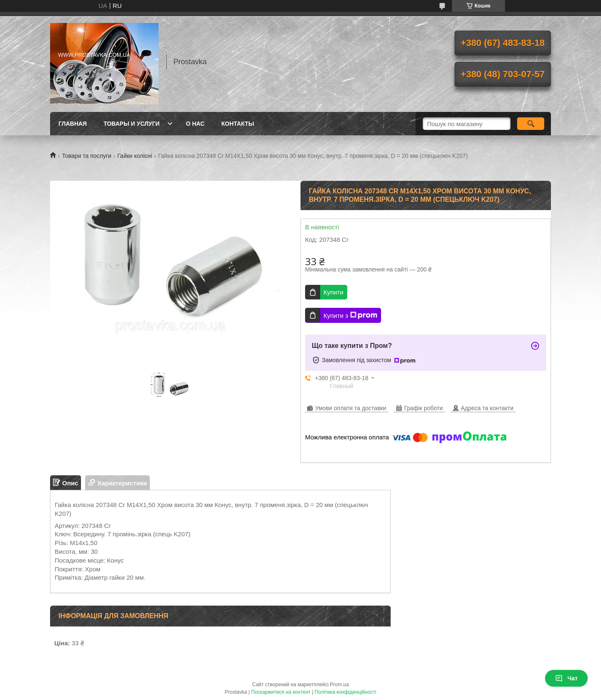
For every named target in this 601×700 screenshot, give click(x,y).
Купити (333, 292)
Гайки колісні (135, 156)
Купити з (350, 315)
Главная (73, 124)
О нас (195, 124)
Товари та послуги (86, 156)
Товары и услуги (132, 124)
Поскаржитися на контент (281, 692)
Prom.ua (340, 685)
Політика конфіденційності (346, 692)
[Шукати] (531, 124)
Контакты (237, 124)
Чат (566, 678)
